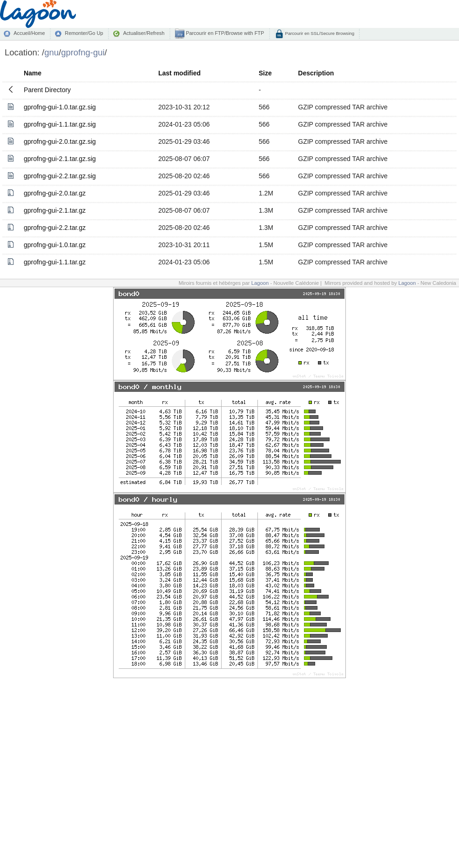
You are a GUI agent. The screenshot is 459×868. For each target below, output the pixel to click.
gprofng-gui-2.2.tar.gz (55, 228)
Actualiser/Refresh (144, 33)
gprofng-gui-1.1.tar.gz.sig (60, 124)
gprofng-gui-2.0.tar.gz (55, 193)
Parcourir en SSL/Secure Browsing (319, 33)
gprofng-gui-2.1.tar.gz (55, 210)
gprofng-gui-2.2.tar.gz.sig (60, 176)
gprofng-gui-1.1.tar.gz (55, 262)
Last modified (179, 73)
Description (316, 73)
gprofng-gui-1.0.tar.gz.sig (60, 107)
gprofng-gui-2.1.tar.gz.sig (60, 159)
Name (33, 73)
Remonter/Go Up (84, 33)
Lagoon (260, 283)
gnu (51, 52)
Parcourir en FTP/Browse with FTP (224, 33)
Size (265, 73)
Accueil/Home (29, 33)
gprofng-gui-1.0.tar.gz (55, 245)
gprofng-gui (83, 52)
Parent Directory (47, 90)
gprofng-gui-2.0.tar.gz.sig (60, 141)
